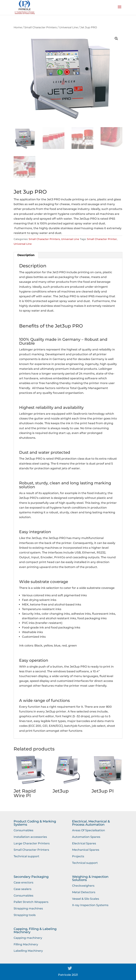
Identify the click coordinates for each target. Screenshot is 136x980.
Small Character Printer (102, 239)
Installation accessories (30, 837)
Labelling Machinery (28, 951)
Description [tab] (26, 255)
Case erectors (23, 882)
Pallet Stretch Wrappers (31, 902)
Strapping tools (25, 915)
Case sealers (22, 889)
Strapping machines (28, 908)
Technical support (26, 856)
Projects (78, 856)
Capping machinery (28, 938)
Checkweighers (83, 886)
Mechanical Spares (86, 850)
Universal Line (69, 27)
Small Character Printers (41, 27)
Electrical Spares (84, 843)
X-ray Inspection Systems (90, 905)
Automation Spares (86, 837)
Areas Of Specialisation (89, 830)
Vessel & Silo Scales (86, 899)
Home (18, 27)
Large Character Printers (32, 843)
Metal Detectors (84, 892)
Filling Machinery (26, 944)
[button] (116, 39)
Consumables (23, 830)
